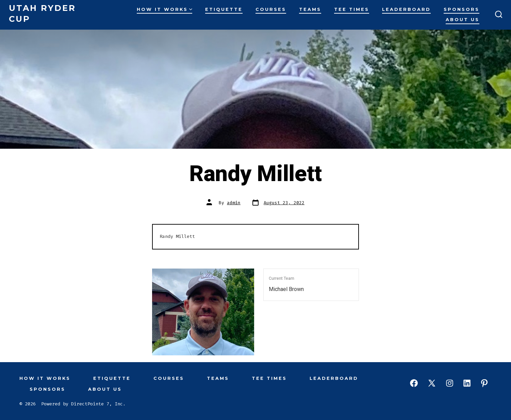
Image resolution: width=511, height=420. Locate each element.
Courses (271, 9)
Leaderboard (406, 9)
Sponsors (461, 9)
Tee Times (352, 9)
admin (234, 203)
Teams (310, 9)
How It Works (164, 9)
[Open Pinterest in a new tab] (484, 383)
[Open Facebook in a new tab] (414, 383)
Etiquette (224, 9)
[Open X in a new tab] (432, 383)
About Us (463, 20)
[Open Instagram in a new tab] (450, 383)
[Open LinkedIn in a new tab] (467, 383)
